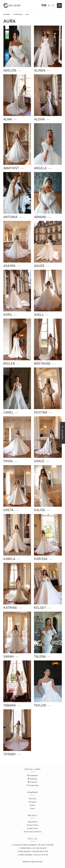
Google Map (33, 786)
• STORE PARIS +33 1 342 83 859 (32, 848)
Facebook (33, 779)
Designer (32, 802)
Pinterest (33, 782)
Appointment (62, 433)
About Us (33, 799)
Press (33, 809)
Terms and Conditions (33, 832)
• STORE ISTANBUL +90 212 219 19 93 (33, 855)
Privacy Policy (33, 825)
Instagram (32, 776)
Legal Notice (32, 822)
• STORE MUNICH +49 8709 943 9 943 (33, 852)
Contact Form (32, 829)
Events (33, 805)
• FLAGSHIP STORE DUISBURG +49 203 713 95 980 (32, 845)
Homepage (7, 14)
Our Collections (18, 14)
